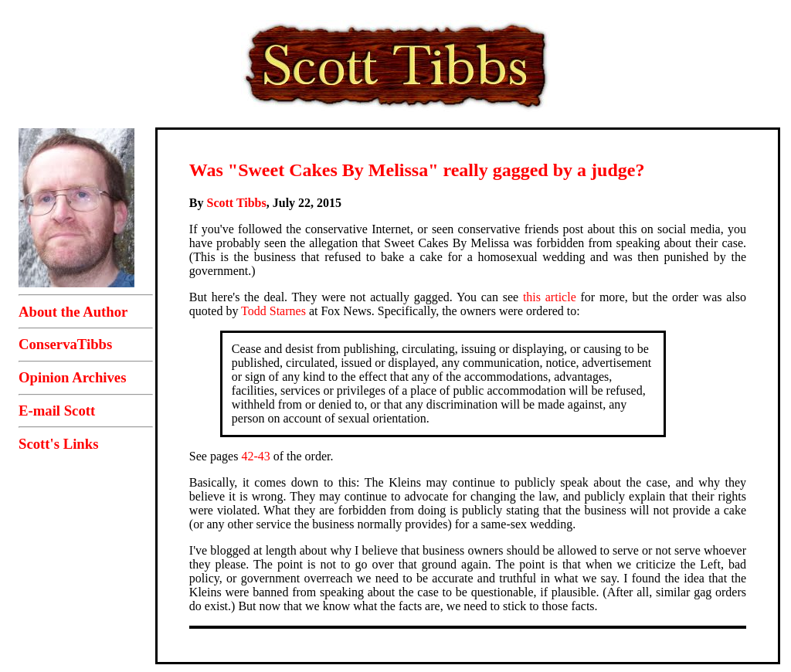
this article (550, 297)
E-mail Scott (57, 411)
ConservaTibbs (65, 344)
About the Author (73, 312)
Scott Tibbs (237, 203)
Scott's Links (58, 444)
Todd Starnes (273, 311)
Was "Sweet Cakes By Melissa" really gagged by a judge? (417, 170)
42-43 (255, 456)
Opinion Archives (72, 377)
